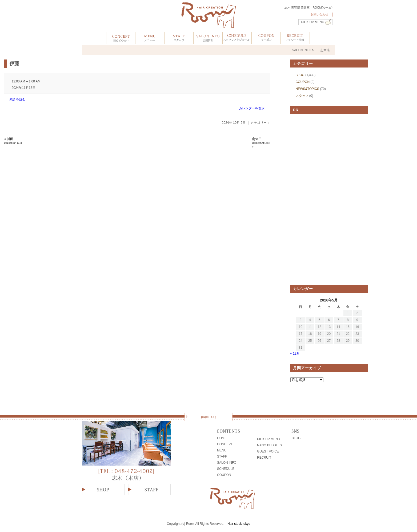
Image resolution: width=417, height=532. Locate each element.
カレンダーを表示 (252, 108)
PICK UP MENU (313, 22)
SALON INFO (227, 463)
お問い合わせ (319, 14)
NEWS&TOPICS (307, 89)
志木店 (325, 50)
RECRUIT (264, 458)
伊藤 (14, 63)
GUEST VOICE (268, 451)
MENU (222, 450)
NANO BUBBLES (269, 445)
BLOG (300, 75)
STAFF (222, 456)
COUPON (303, 82)
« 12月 (295, 354)
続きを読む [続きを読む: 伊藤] (18, 99)
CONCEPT (225, 444)
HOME (222, 438)
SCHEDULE (226, 469)
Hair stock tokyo (239, 524)
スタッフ (302, 96)
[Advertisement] (329, 199)
